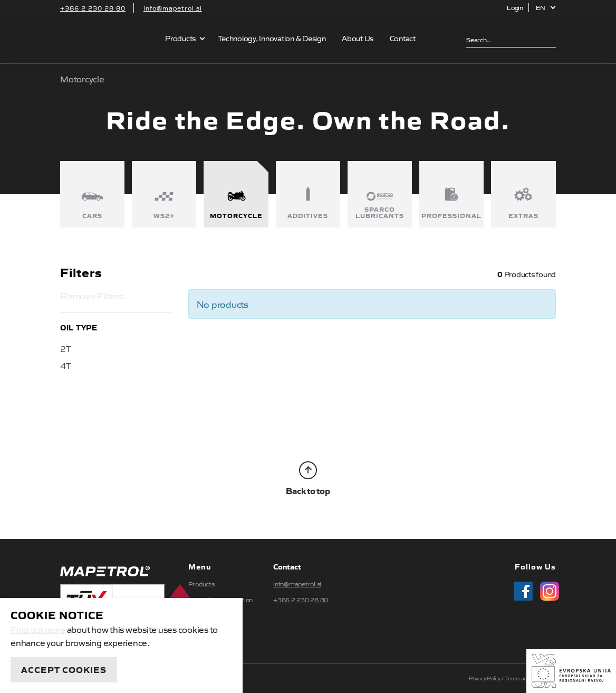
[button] (546, 8)
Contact (403, 38)
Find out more (38, 629)
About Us (358, 38)
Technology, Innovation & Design (272, 38)
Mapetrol (106, 40)
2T (66, 348)
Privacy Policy (485, 678)
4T (66, 365)
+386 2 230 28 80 (93, 8)
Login (515, 7)
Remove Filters (92, 295)
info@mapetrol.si (173, 8)
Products (180, 38)
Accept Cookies (64, 669)
